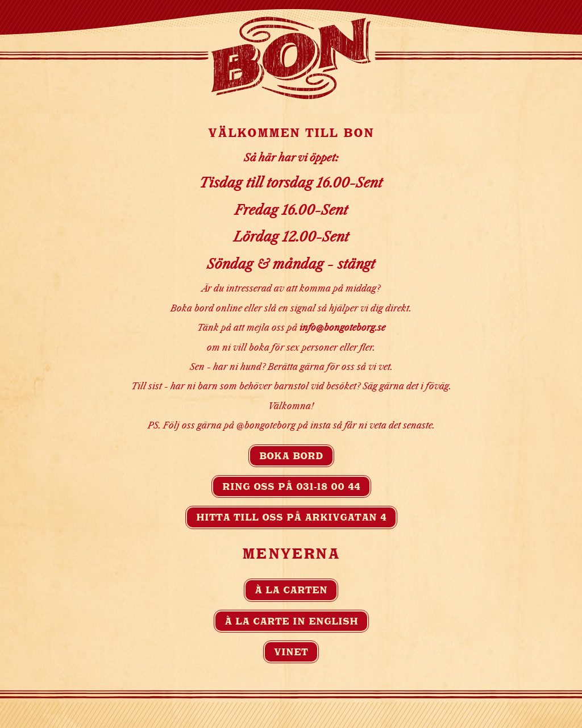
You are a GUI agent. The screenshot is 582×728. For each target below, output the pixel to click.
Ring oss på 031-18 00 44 (291, 486)
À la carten (291, 590)
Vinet (291, 652)
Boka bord (291, 456)
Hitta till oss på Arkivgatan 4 (291, 517)
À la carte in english (291, 621)
